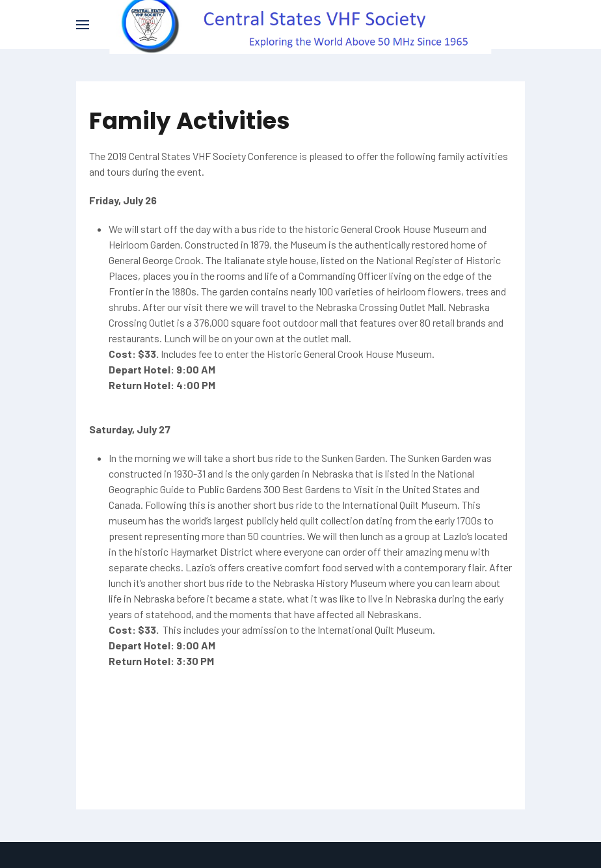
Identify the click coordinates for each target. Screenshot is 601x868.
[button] (83, 24)
